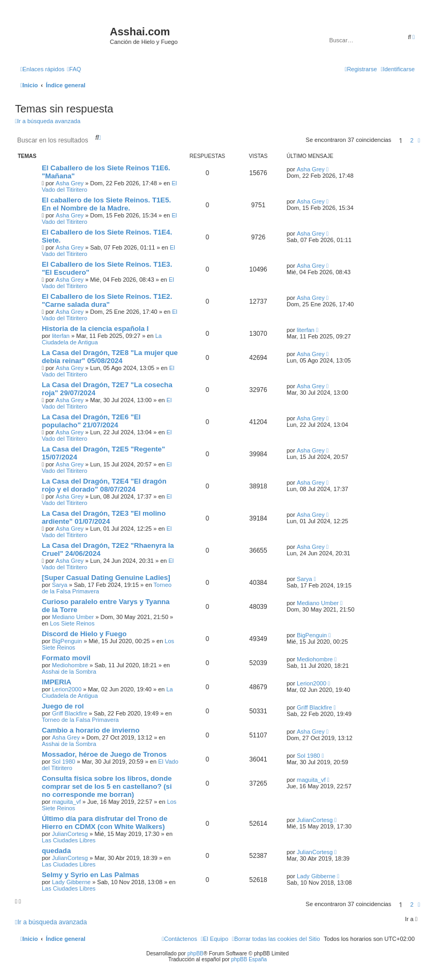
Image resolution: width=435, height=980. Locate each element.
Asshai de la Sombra (69, 672)
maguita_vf (66, 802)
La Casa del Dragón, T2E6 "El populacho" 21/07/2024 (91, 421)
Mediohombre (70, 665)
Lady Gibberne (71, 882)
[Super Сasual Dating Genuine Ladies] (106, 578)
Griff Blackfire (70, 713)
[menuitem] (74, 69)
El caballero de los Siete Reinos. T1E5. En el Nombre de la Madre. (106, 204)
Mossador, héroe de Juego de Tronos (104, 754)
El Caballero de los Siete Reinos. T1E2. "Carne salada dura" (107, 300)
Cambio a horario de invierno (91, 730)
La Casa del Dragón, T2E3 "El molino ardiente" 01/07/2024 (104, 517)
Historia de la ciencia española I (95, 329)
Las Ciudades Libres (69, 840)
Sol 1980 (63, 762)
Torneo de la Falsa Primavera (80, 720)
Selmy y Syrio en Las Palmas (91, 875)
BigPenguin (67, 641)
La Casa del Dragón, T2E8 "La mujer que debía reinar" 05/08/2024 (110, 357)
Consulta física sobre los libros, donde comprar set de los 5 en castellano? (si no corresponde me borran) (107, 786)
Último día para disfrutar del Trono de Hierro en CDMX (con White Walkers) (104, 823)
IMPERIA (57, 682)
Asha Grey (70, 183)
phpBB (196, 953)
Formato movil (66, 658)
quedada (56, 851)
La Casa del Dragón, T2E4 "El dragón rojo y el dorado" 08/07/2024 (104, 485)
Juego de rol (63, 706)
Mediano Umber (73, 617)
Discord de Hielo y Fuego (84, 634)
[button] (419, 140)
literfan (61, 336)
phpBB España (249, 959)
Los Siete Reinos (72, 623)
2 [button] (412, 140)
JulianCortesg (70, 834)
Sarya (60, 585)
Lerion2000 (67, 689)
